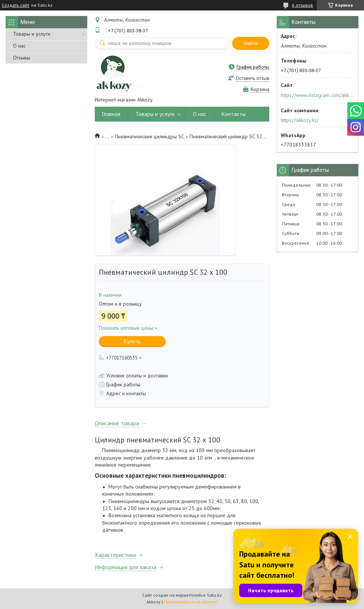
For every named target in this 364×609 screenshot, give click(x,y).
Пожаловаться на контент (191, 602)
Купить (132, 341)
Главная (111, 114)
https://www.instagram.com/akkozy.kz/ (317, 95)
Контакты (234, 114)
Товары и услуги (32, 34)
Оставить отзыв (253, 78)
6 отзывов (303, 5)
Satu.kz (214, 595)
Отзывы (22, 58)
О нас (19, 46)
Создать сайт (16, 5)
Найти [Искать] (251, 43)
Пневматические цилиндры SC (149, 136)
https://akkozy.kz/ (300, 120)
